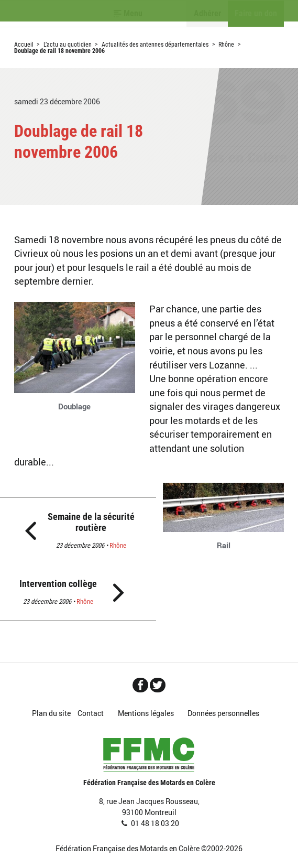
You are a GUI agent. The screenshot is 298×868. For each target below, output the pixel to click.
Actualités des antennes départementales (155, 45)
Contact (91, 713)
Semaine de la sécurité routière (91, 522)
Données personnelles (223, 713)
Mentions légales (146, 713)
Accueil (24, 45)
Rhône (226, 45)
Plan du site (51, 713)
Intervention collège (58, 584)
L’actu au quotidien (68, 45)
